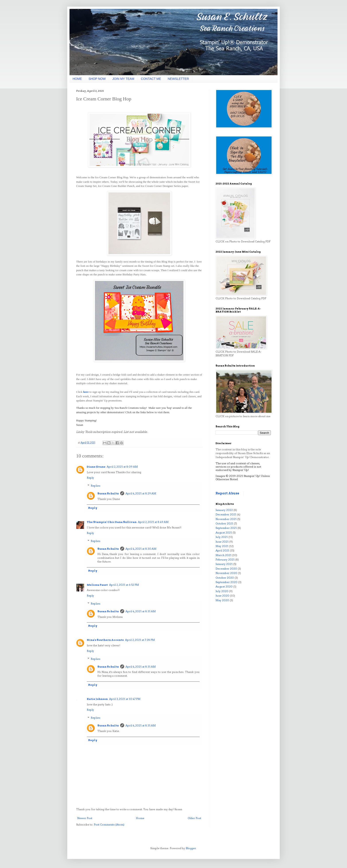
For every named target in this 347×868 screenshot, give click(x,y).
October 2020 (225, 578)
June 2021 (222, 542)
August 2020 (224, 587)
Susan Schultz (108, 493)
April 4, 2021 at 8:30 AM (141, 549)
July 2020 (222, 591)
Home (140, 818)
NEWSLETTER (178, 79)
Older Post (194, 818)
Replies (95, 486)
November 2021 (226, 519)
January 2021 (224, 564)
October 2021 (224, 523)
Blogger (191, 848)
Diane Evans (96, 467)
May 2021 (222, 546)
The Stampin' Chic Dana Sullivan (112, 522)
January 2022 (224, 510)
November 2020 (226, 573)
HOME (77, 79)
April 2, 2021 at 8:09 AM (122, 467)
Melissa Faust (97, 585)
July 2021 (222, 537)
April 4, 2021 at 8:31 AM (141, 611)
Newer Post (85, 818)
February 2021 (225, 560)
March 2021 (224, 555)
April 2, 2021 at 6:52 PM (124, 585)
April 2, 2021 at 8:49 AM (153, 522)
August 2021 (224, 533)
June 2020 (222, 596)
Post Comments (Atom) (109, 825)
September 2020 (227, 582)
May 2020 (222, 600)
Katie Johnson (97, 699)
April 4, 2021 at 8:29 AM (141, 493)
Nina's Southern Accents (105, 640)
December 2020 (226, 569)
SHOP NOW (97, 79)
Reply (90, 478)
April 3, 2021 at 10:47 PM (125, 699)
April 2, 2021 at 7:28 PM (140, 640)
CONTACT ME (151, 79)
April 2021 (222, 550)
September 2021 (226, 528)
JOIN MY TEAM (123, 79)
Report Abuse (227, 493)
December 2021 (226, 514)
